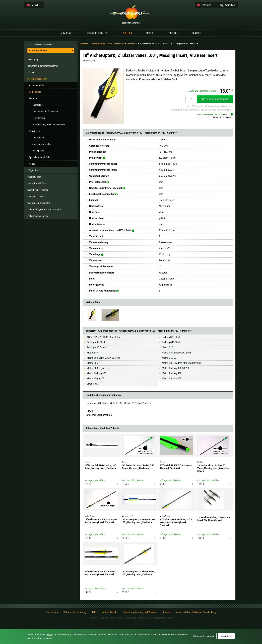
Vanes (32, 164)
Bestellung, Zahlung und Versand (140, 612)
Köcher (31, 72)
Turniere (173, 33)
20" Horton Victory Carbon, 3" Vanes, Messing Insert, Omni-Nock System (214, 468)
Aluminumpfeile (36, 85)
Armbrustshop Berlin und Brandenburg (196, 612)
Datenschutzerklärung (75, 612)
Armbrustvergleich (98, 33)
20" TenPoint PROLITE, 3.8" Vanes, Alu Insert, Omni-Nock (176, 467)
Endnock (33, 98)
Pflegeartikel (33, 170)
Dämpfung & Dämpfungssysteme (43, 66)
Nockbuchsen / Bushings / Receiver (49, 125)
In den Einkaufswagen (215, 99)
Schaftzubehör (34, 177)
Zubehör (127, 33)
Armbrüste (67, 33)
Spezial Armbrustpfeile (40, 157)
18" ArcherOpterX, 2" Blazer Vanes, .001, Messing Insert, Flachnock (101, 521)
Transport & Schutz (36, 197)
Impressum (52, 612)
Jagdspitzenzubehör (42, 144)
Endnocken (38, 105)
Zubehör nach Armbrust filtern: (40, 45)
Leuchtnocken (39, 118)
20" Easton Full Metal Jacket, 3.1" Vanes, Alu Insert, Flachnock (138, 467)
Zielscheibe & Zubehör (38, 216)
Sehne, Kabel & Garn (37, 183)
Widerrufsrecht (110, 612)
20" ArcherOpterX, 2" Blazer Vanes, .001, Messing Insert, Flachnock (139, 573)
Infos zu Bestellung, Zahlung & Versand (215, 114)
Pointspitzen (38, 151)
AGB (94, 612)
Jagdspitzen (38, 138)
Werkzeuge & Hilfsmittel (39, 203)
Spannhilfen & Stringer (38, 190)
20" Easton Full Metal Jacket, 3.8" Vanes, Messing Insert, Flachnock (100, 467)
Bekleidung (33, 59)
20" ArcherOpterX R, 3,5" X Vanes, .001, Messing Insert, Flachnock (100, 573)
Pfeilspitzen (35, 131)
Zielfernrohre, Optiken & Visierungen (44, 210)
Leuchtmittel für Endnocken (45, 111)
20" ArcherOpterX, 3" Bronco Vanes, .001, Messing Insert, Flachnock (139, 521)
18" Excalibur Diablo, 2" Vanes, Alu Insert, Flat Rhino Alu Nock (214, 519)
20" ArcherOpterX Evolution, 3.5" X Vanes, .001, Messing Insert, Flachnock (176, 522)
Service (150, 33)
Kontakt (196, 33)
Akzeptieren (226, 636)
